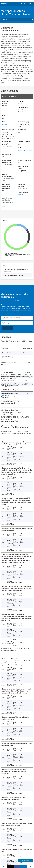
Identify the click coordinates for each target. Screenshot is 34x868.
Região (20, 148)
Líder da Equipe (23, 107)
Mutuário (6, 116)
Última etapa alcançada (22, 185)
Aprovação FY (7, 154)
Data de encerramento (7, 175)
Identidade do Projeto (7, 102)
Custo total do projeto (7, 143)
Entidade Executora (24, 142)
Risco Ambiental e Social (24, 167)
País (4, 122)
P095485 (20, 195)
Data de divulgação (24, 122)
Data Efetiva (22, 130)
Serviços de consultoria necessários (6, 186)
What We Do (4, 4)
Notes (4, 206)
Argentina (5, 124)
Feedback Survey (26, 861)
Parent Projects (23, 192)
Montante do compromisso (7, 161)
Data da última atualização (7, 199)
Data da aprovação (8, 130)
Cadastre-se (8, 328)
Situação (21, 101)
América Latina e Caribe (25, 150)
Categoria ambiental (25, 160)
